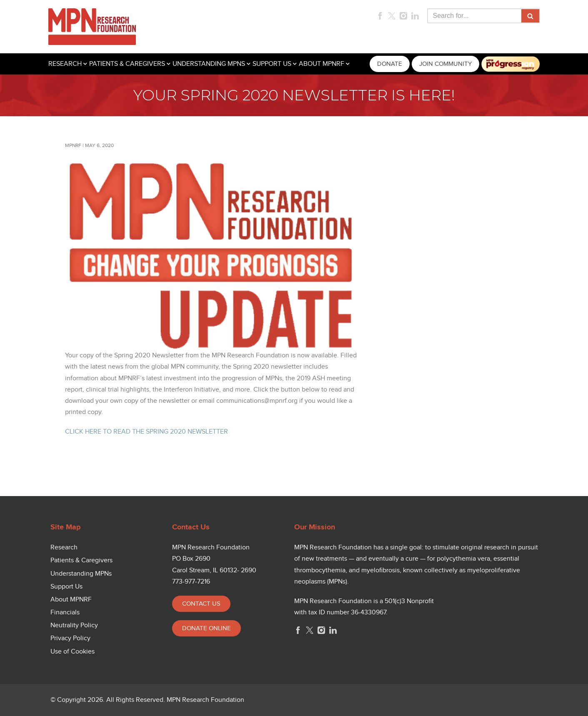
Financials (65, 612)
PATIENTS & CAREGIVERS (127, 64)
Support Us (66, 587)
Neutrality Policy (74, 625)
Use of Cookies (73, 652)
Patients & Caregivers (81, 560)
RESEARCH (65, 64)
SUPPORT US (272, 64)
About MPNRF (71, 600)
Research (64, 548)
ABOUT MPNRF (322, 64)
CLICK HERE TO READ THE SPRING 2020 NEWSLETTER (146, 432)
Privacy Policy (70, 638)
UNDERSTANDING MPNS (209, 64)
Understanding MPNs (81, 574)
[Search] (474, 16)
